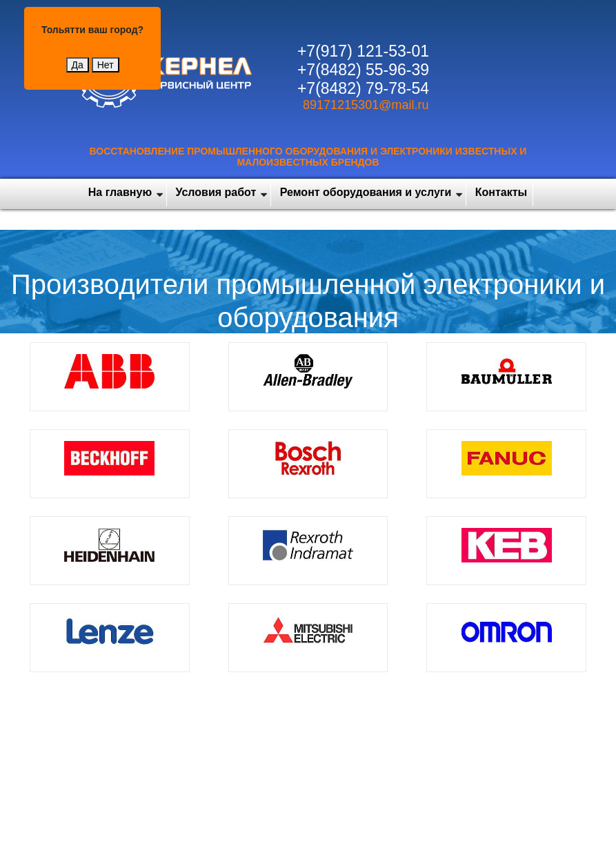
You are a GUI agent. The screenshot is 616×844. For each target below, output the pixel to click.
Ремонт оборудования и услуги (366, 192)
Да (78, 65)
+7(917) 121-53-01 (363, 51)
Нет (106, 65)
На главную (120, 192)
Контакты (501, 192)
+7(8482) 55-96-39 (363, 70)
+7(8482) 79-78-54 (363, 88)
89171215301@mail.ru (366, 105)
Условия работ (216, 192)
